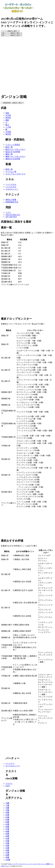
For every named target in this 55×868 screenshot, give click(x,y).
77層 (7, 805)
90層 (7, 836)
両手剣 (8, 118)
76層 (7, 803)
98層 (7, 855)
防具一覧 (9, 169)
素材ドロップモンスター (15, 156)
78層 (7, 808)
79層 (7, 810)
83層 (7, 820)
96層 (7, 850)
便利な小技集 (11, 200)
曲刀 (7, 125)
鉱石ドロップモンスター (15, 149)
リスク (8, 212)
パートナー (10, 763)
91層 (7, 838)
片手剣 (8, 115)
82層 (7, 817)
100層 (8, 860)
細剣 (7, 120)
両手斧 (8, 134)
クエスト (9, 784)
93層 (7, 843)
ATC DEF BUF (11, 217)
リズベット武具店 (13, 145)
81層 (7, 815)
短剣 (7, 113)
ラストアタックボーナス (15, 174)
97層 (7, 853)
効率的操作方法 (12, 202)
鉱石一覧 (9, 147)
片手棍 (8, 132)
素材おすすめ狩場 (13, 159)
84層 (7, 822)
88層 (7, 831)
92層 (7, 841)
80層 (7, 813)
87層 (7, 829)
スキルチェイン (12, 189)
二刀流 (8, 127)
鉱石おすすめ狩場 (13, 152)
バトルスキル (11, 187)
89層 (7, 834)
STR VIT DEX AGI (13, 215)
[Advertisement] (27, 65)
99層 (7, 857)
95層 (7, 848)
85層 (7, 824)
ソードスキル (11, 184)
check (8, 786)
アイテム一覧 (11, 172)
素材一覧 (9, 154)
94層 (7, 846)
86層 (7, 827)
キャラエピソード (13, 766)
